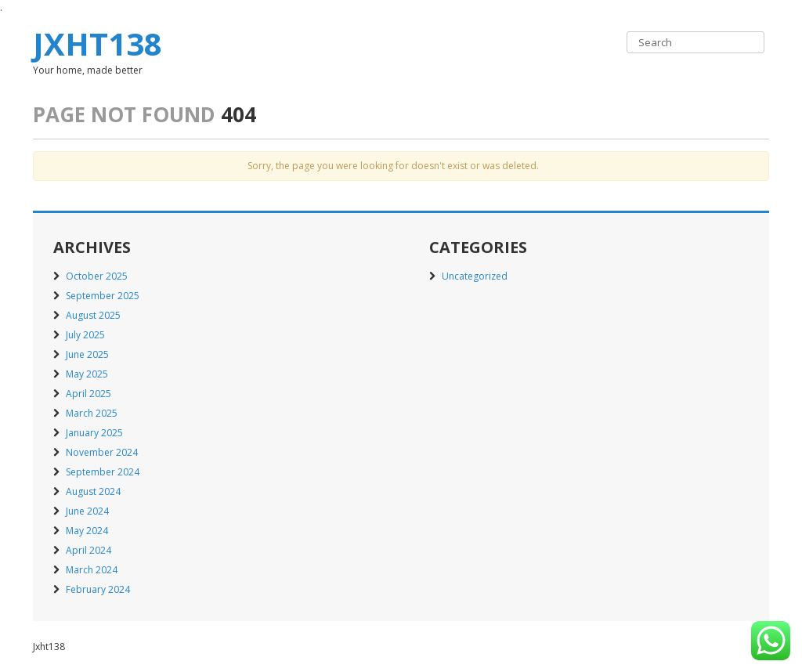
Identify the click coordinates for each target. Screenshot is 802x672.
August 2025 (93, 315)
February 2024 (98, 589)
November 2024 (102, 452)
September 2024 (103, 472)
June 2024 (87, 511)
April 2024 (89, 550)
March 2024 (92, 570)
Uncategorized (475, 276)
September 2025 (103, 296)
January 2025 (94, 433)
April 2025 (89, 394)
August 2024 (93, 491)
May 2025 (87, 374)
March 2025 (92, 413)
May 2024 (87, 531)
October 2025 (97, 276)
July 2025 (85, 335)
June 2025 (87, 354)
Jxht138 (98, 43)
